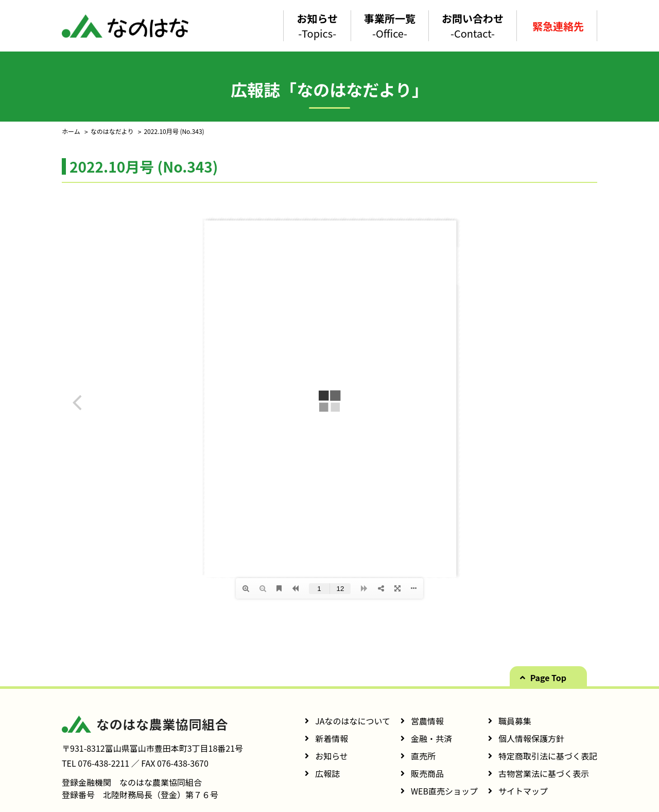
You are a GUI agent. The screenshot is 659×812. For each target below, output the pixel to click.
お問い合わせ (473, 26)
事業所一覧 (390, 26)
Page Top (548, 678)
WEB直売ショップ (444, 791)
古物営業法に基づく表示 (544, 773)
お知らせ (317, 26)
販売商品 (427, 773)
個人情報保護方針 (531, 738)
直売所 (423, 756)
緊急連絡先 (558, 26)
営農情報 (427, 721)
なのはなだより (112, 131)
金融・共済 (431, 738)
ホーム (71, 131)
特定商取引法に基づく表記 (548, 756)
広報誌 (327, 773)
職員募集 (515, 721)
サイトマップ (523, 791)
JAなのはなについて (353, 721)
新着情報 (332, 738)
